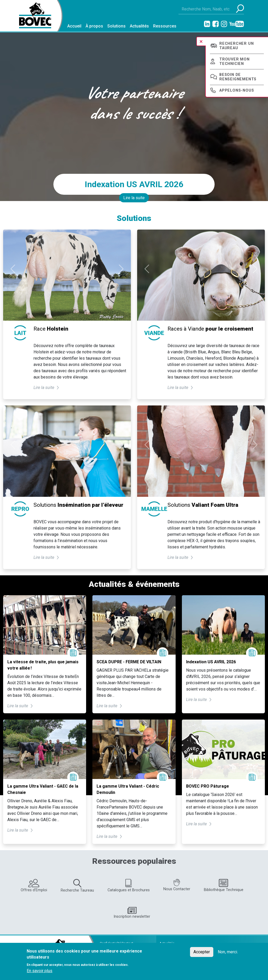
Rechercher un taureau (236, 46)
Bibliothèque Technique (224, 885)
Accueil (74, 26)
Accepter (202, 952)
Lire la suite (134, 198)
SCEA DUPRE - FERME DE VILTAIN (129, 662)
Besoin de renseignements (238, 77)
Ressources (165, 26)
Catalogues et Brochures (129, 886)
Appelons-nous (237, 90)
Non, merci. (228, 952)
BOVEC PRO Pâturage (208, 786)
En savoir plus (40, 971)
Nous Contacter (177, 885)
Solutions (116, 26)
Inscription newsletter (132, 913)
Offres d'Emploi (34, 886)
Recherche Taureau (77, 886)
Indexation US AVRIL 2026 (134, 184)
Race (51, 329)
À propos (94, 26)
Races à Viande (210, 329)
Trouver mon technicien (234, 62)
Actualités (139, 26)
